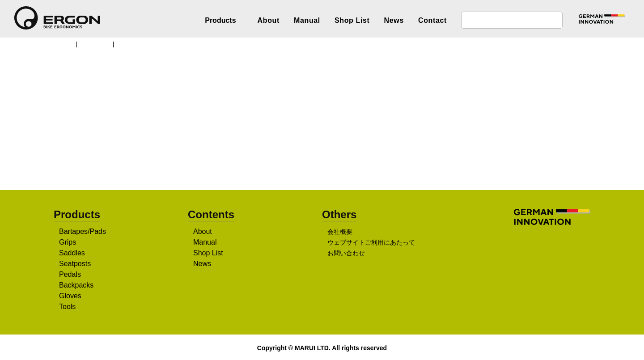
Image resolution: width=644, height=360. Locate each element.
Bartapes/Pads (83, 232)
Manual (307, 20)
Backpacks (76, 286)
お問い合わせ (346, 254)
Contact (432, 20)
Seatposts (76, 264)
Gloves (70, 296)
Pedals (70, 275)
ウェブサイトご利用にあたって (371, 243)
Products (98, 44)
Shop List (352, 20)
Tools (68, 307)
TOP (65, 44)
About (269, 20)
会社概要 (340, 233)
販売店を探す (319, 152)
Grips (68, 243)
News (394, 20)
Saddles (72, 254)
